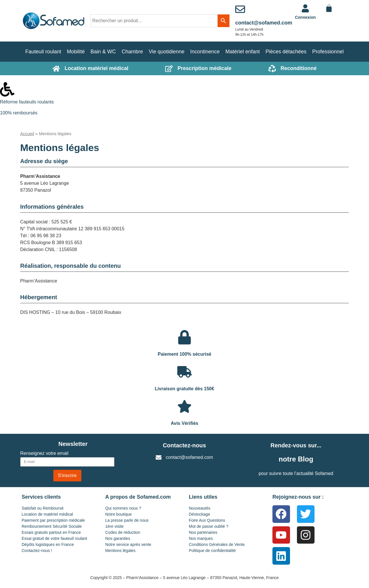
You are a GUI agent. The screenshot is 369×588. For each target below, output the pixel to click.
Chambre (132, 52)
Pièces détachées (286, 52)
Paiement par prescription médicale (53, 520)
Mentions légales (120, 551)
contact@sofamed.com (264, 23)
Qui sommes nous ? (123, 508)
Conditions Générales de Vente (217, 544)
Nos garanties (118, 538)
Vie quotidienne (167, 52)
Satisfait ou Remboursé (43, 508)
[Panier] (329, 8)
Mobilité (76, 52)
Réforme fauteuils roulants (27, 102)
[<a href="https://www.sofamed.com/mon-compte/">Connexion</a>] (305, 8)
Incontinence (205, 52)
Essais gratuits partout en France (51, 532)
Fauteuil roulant (43, 52)
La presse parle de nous (127, 520)
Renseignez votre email (44, 453)
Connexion (305, 17)
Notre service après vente (128, 544)
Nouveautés (200, 508)
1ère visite (114, 526)
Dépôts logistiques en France (48, 544)
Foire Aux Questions (207, 520)
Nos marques (201, 538)
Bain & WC (103, 52)
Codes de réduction (123, 532)
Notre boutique (118, 514)
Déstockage (199, 514)
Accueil (27, 134)
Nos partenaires (203, 532)
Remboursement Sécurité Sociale (52, 526)
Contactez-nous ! (37, 551)
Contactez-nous (184, 445)
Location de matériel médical (47, 514)
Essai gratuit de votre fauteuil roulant (54, 538)
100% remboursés (19, 113)
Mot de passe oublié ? (209, 526)
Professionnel (328, 52)
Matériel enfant (243, 52)
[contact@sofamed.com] (240, 9)
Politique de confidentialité (212, 551)
